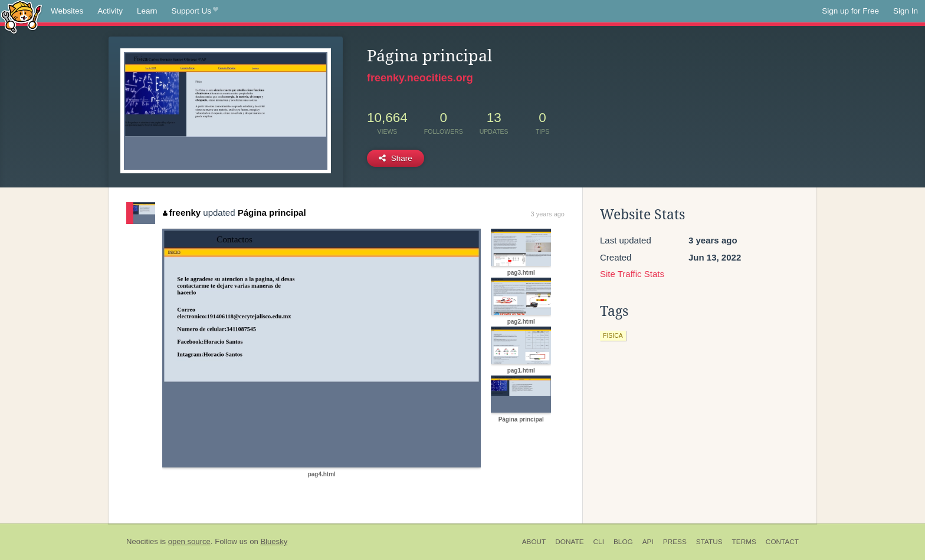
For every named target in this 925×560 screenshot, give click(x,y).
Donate (569, 542)
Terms (744, 542)
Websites (67, 11)
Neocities (142, 541)
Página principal (272, 213)
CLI (599, 542)
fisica (613, 335)
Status (709, 542)
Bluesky (274, 541)
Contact (782, 542)
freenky (182, 213)
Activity (110, 11)
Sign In (906, 11)
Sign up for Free (850, 11)
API (648, 542)
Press (675, 542)
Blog (623, 542)
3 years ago (548, 214)
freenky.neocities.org (420, 78)
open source (189, 541)
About (534, 542)
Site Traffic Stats (632, 274)
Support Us (195, 11)
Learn (147, 11)
